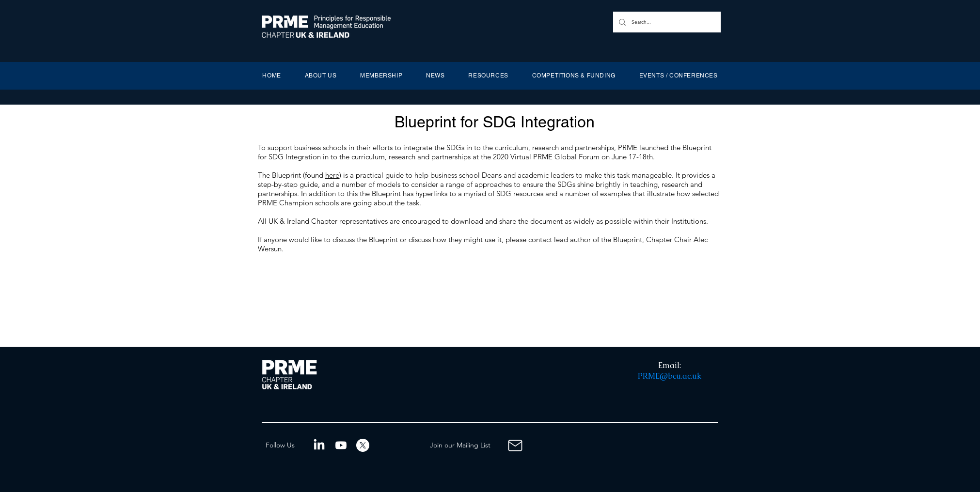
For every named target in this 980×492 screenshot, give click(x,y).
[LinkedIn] (319, 445)
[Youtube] (341, 445)
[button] (321, 76)
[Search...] (666, 22)
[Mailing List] (515, 445)
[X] (363, 445)
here (332, 175)
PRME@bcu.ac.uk (670, 376)
